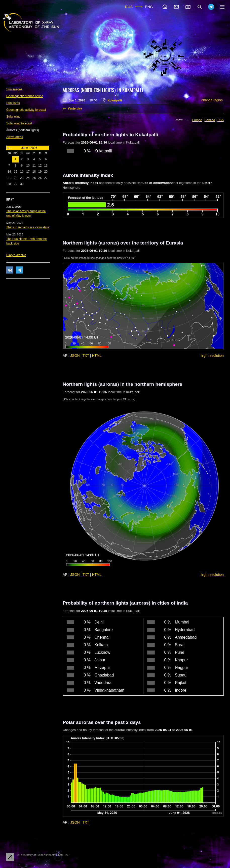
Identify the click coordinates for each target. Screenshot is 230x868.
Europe (197, 120)
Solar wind (13, 117)
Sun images (14, 89)
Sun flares (13, 103)
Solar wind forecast (19, 123)
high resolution (212, 356)
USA (221, 120)
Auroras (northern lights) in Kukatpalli (103, 90)
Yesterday (75, 108)
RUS (129, 7)
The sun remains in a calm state (28, 227)
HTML (97, 356)
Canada (210, 120)
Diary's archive (16, 255)
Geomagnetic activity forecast (26, 110)
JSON (75, 356)
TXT (86, 356)
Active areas (15, 137)
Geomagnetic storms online (25, 96)
